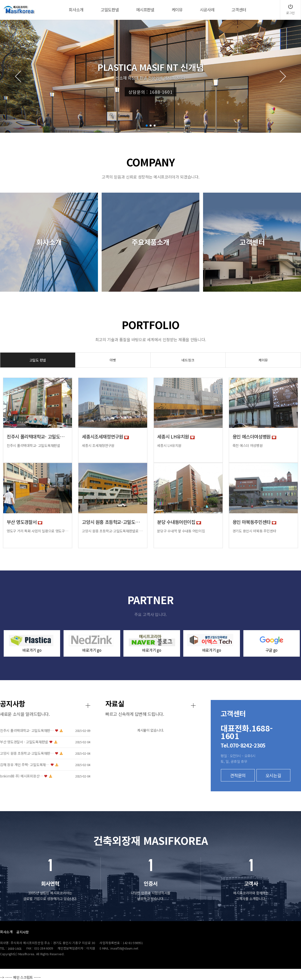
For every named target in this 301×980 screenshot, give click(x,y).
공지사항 (23, 932)
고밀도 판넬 (38, 360)
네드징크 (188, 360)
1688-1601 (15, 948)
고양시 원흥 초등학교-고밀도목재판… (94, 753)
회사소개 (6, 932)
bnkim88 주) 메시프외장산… (88, 776)
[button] (147, 126)
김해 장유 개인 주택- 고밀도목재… (92, 765)
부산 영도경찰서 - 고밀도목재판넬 (91, 742)
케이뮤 (263, 360)
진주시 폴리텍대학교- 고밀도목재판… (94, 731)
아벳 (113, 360)
